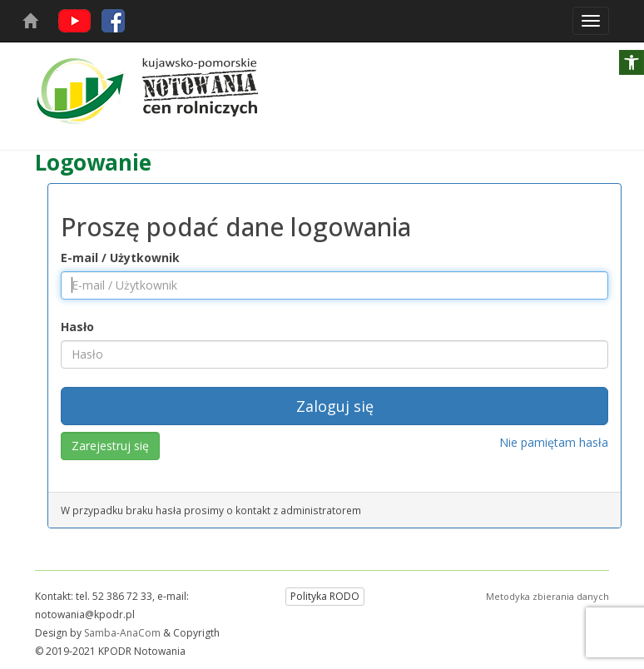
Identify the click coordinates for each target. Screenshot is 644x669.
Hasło (77, 327)
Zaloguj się (335, 406)
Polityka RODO (325, 596)
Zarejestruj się (110, 446)
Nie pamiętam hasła (554, 442)
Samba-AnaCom (122, 633)
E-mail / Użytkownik (120, 258)
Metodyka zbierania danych (547, 596)
